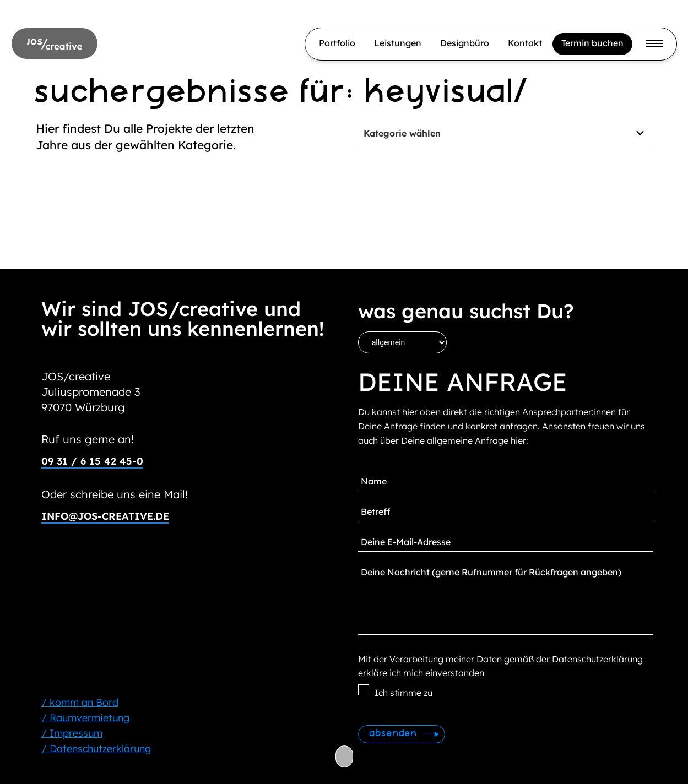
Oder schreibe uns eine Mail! (115, 494)
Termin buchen (592, 43)
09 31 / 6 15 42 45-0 (92, 461)
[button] (504, 134)
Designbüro (465, 43)
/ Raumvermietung (85, 718)
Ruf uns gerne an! (88, 439)
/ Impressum (72, 733)
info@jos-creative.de (105, 516)
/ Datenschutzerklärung (96, 748)
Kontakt (525, 43)
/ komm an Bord (80, 702)
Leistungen (398, 43)
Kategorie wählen (402, 133)
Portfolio (337, 43)
